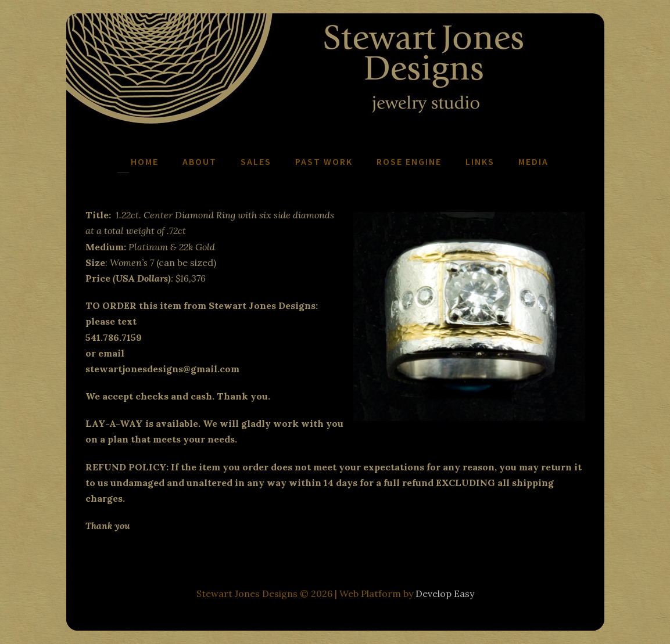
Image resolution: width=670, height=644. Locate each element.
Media (533, 161)
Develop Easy (445, 593)
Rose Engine (409, 161)
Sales (256, 161)
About (200, 161)
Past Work (324, 161)
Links (480, 161)
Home (145, 161)
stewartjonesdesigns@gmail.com (162, 369)
